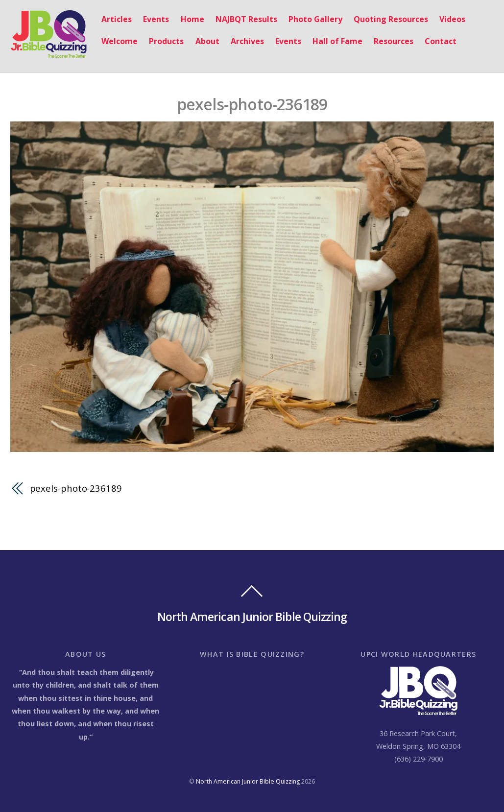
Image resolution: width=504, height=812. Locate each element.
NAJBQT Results (246, 19)
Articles (117, 19)
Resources (394, 41)
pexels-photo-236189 (252, 104)
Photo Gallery (315, 19)
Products (166, 41)
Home (192, 19)
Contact (441, 41)
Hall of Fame (337, 41)
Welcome (120, 41)
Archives (247, 41)
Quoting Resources (391, 19)
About (207, 41)
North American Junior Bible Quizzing (248, 781)
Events (156, 19)
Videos (452, 19)
